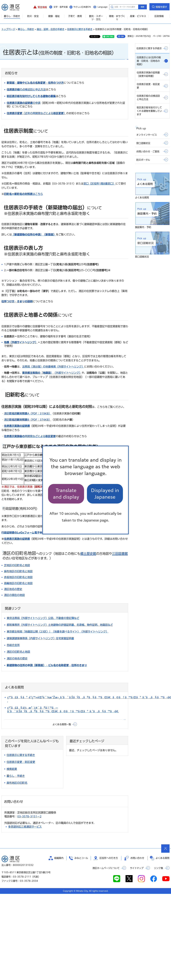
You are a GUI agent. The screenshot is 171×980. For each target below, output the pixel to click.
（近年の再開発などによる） (36, 113)
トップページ (8, 29)
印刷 (122, 36)
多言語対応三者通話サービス (25, 827)
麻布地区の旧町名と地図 (18, 571)
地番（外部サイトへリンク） (21, 342)
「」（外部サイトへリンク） (52, 373)
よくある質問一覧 (62, 724)
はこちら (23, 194)
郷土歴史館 (88, 554)
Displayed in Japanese (105, 494)
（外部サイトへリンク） (37, 533)
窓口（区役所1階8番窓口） (99, 184)
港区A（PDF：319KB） (28, 413)
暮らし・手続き (26, 29)
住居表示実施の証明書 (17, 426)
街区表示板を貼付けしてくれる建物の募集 (31, 96)
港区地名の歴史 (13, 589)
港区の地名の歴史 (17, 658)
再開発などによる (30, 436)
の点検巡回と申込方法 (26, 89)
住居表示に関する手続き (80, 29)
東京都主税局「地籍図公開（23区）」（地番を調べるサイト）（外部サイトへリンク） (58, 632)
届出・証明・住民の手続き (51, 29)
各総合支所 (13, 645)
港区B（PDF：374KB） (28, 420)
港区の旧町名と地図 (18, 652)
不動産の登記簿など (68, 618)
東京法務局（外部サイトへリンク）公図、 (31, 618)
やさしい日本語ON (82, 7)
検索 (142, 7)
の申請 (24, 103)
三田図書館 (120, 554)
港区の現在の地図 (14, 595)
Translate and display (66, 494)
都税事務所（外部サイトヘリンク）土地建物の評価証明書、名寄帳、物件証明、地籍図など (60, 625)
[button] (40, 7)
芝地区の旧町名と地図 (17, 565)
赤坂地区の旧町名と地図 (18, 577)
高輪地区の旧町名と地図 (18, 583)
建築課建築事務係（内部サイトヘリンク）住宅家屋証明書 (40, 638)
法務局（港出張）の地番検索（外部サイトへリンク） (53, 367)
